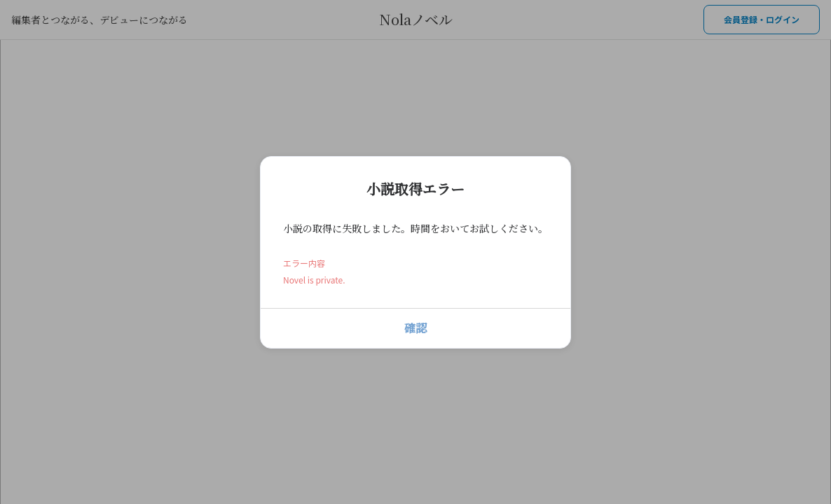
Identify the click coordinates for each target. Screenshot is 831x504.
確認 (415, 328)
